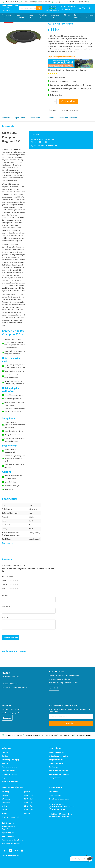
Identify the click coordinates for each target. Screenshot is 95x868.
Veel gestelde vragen (56, 763)
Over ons (5, 752)
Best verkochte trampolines (58, 756)
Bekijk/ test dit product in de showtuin (61, 57)
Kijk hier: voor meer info (11, 817)
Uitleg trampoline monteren (59, 774)
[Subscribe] (71, 723)
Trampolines (7, 16)
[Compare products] (80, 8)
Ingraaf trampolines (20, 17)
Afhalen (5, 763)
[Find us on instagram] (22, 850)
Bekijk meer (6, 543)
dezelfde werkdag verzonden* (78, 2)
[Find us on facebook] (5, 850)
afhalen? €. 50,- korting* (13, 2)
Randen (31, 16)
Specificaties (20, 118)
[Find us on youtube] (16, 850)
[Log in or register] (86, 8)
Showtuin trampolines (10, 781)
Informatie (6, 118)
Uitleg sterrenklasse (56, 760)
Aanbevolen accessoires (68, 118)
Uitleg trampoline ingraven (58, 771)
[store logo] (10, 6)
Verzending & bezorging (11, 760)
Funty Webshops (78, 17)
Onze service (53, 792)
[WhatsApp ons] (67, 9)
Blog (4, 778)
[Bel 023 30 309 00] (68, 7)
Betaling (5, 756)
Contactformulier (55, 795)
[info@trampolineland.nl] (61, 146)
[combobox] (27, 8)
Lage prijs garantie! (60, 2)
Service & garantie (29, 2)
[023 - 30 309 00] (61, 142)
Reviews (51, 118)
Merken (67, 16)
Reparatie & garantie (9, 774)
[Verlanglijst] (84, 8)
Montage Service (55, 778)
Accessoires (56, 16)
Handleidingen (54, 767)
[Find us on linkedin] (11, 850)
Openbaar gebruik (9, 771)
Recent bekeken (36, 118)
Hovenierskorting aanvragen (59, 799)
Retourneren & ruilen (10, 767)
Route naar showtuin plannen (13, 840)
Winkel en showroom (45, 2)
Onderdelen (43, 16)
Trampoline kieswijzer (56, 752)
